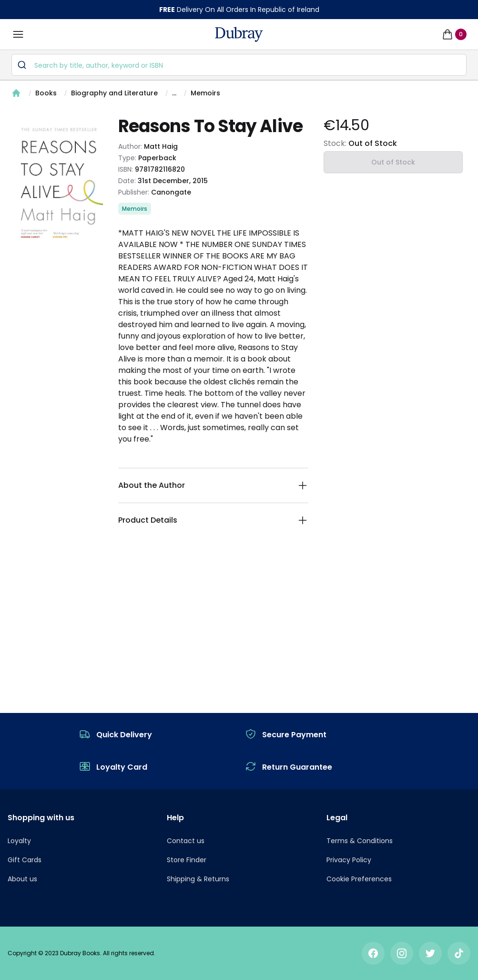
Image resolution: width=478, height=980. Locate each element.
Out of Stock (393, 162)
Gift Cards (25, 860)
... (174, 93)
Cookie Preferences (359, 879)
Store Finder (187, 860)
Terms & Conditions (360, 841)
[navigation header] (239, 34)
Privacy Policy (349, 860)
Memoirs (205, 93)
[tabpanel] (59, 183)
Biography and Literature (114, 93)
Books (46, 93)
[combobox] (239, 65)
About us (22, 879)
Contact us (186, 841)
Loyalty (19, 841)
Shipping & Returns (198, 879)
